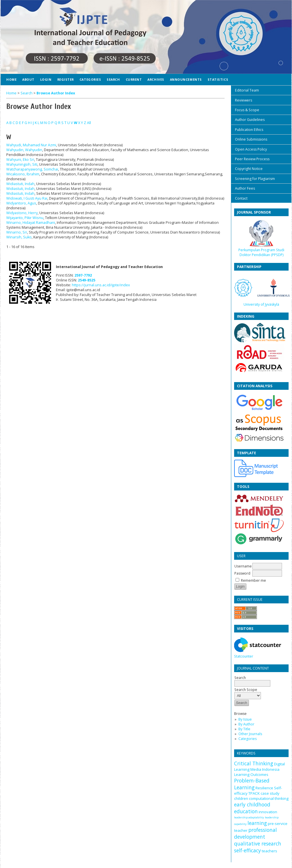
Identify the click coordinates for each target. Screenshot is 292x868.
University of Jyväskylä (261, 304)
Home (11, 79)
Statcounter (244, 656)
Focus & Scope (247, 110)
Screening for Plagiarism (255, 179)
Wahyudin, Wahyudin (24, 150)
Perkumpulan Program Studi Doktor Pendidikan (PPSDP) (261, 252)
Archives (156, 79)
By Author (246, 724)
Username (243, 566)
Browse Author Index (56, 93)
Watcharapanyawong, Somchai (32, 169)
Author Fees (245, 188)
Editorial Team (247, 90)
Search (113, 79)
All (89, 123)
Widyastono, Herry (22, 213)
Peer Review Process (252, 159)
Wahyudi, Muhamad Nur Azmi (31, 145)
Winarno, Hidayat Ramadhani (31, 223)
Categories (248, 739)
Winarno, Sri (17, 232)
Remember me (254, 580)
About (28, 79)
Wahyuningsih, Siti (22, 164)
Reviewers (244, 100)
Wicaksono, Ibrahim (23, 174)
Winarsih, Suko (19, 237)
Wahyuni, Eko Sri (20, 160)
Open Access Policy (251, 149)
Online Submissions (251, 139)
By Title (244, 729)
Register (66, 79)
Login (46, 79)
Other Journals (250, 734)
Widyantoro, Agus (21, 203)
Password (242, 573)
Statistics (218, 79)
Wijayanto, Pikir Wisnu (25, 218)
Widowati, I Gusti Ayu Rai (27, 198)
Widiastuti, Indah (20, 184)
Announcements (186, 79)
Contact (241, 198)
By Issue (245, 719)
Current (134, 79)
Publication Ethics (249, 130)
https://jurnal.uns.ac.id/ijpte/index (101, 285)
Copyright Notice (249, 169)
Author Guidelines (250, 120)
